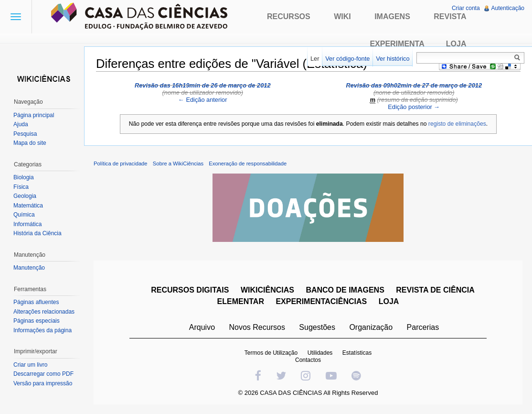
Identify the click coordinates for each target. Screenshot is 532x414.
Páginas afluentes (36, 302)
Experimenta (397, 44)
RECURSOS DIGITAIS (190, 290)
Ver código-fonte (347, 59)
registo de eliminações (457, 124)
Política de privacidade (121, 163)
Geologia (25, 196)
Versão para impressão (43, 383)
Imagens (392, 16)
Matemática (28, 206)
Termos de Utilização (271, 353)
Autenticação (508, 8)
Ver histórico (393, 59)
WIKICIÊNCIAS (267, 290)
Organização (371, 327)
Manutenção (29, 268)
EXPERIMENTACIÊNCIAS (321, 301)
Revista (450, 16)
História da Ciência (37, 233)
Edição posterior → (414, 107)
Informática (27, 224)
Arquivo (202, 327)
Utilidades (320, 353)
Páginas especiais (37, 321)
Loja (456, 44)
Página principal (34, 115)
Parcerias (423, 327)
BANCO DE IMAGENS (345, 290)
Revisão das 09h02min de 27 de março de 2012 (414, 85)
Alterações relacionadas (44, 312)
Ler (315, 59)
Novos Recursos (257, 327)
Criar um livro (30, 365)
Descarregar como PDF (43, 374)
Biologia (24, 177)
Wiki (342, 16)
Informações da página (43, 330)
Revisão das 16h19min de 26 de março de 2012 (203, 85)
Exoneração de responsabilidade (248, 163)
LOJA (389, 301)
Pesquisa (25, 134)
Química (24, 215)
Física (21, 187)
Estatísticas (357, 353)
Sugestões (317, 327)
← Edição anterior (202, 100)
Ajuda (21, 124)
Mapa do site (30, 143)
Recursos (289, 16)
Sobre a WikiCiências (178, 163)
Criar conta (466, 8)
